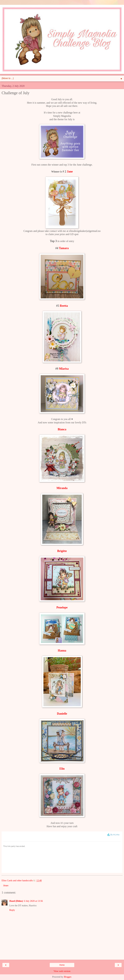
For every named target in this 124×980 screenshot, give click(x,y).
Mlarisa (64, 369)
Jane (70, 172)
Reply (12, 910)
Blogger (67, 977)
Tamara (64, 248)
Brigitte (62, 551)
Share (6, 886)
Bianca (62, 429)
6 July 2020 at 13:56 (33, 901)
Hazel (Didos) (16, 901)
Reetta (64, 306)
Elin (62, 769)
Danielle (62, 714)
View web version (62, 971)
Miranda (62, 488)
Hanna (62, 651)
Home (62, 965)
